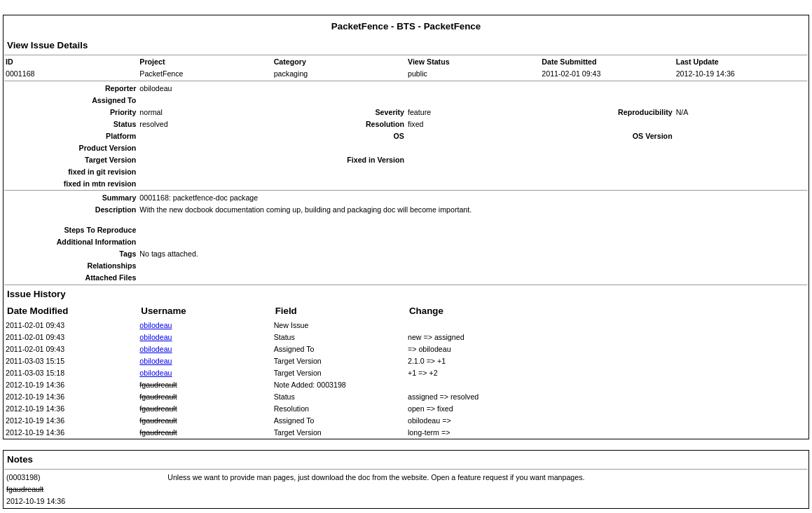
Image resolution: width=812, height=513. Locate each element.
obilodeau (156, 325)
